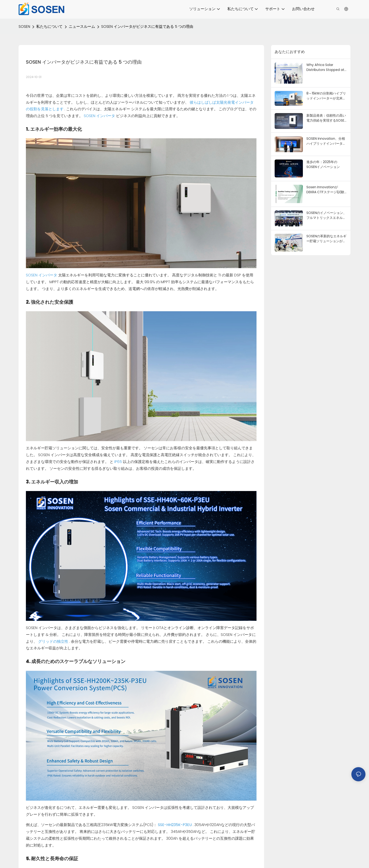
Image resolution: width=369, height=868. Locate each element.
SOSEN (24, 27)
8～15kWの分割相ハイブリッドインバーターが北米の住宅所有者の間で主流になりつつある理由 (326, 96)
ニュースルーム (82, 27)
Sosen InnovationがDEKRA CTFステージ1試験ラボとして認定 (325, 190)
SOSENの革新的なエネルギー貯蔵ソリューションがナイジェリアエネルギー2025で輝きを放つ (326, 239)
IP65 (119, 462)
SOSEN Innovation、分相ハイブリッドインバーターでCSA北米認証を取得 (326, 141)
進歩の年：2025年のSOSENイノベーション (323, 164)
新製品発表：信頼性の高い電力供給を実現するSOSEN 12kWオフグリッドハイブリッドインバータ (326, 118)
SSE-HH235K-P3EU (175, 825)
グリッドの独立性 (54, 641)
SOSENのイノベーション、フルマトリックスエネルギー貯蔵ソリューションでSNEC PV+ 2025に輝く (326, 215)
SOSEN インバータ (100, 116)
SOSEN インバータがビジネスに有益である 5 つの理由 (147, 27)
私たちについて (49, 27)
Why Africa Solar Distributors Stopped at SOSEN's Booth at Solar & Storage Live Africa (327, 67)
